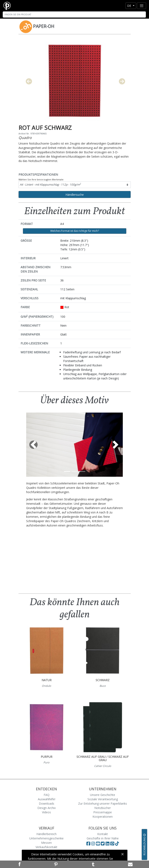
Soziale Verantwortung (103, 799)
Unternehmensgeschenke (46, 838)
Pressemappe (103, 812)
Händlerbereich (46, 834)
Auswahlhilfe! (47, 799)
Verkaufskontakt (46, 847)
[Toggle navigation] (142, 6)
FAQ (47, 795)
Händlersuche (75, 195)
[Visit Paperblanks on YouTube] (98, 844)
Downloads (47, 803)
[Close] (123, 854)
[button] (33, 445)
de (130, 6)
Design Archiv (47, 808)
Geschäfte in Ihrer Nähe (103, 838)
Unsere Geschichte (103, 795)
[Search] (74, 14)
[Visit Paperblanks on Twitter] (103, 844)
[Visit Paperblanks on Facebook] (88, 844)
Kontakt (103, 834)
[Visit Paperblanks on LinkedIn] (108, 844)
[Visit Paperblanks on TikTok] (117, 844)
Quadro (25, 138)
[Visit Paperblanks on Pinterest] (113, 844)
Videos (46, 812)
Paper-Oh (44, 26)
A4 (50, 184)
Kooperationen (103, 817)
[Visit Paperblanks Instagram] (93, 844)
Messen (46, 843)
